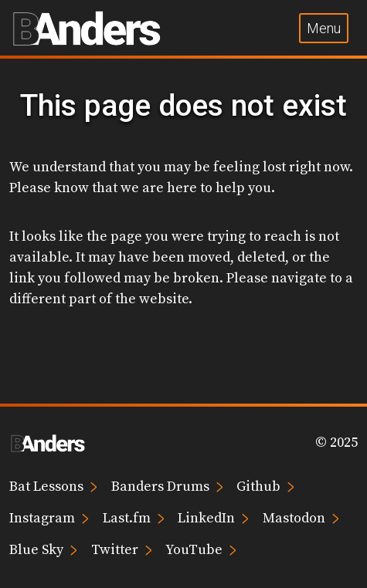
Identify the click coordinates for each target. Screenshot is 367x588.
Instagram (49, 517)
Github (265, 486)
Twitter (122, 549)
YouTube (201, 549)
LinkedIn (213, 517)
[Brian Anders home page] (87, 28)
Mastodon (301, 517)
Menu (324, 28)
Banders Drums (167, 486)
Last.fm (134, 517)
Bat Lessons (53, 486)
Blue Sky (43, 549)
